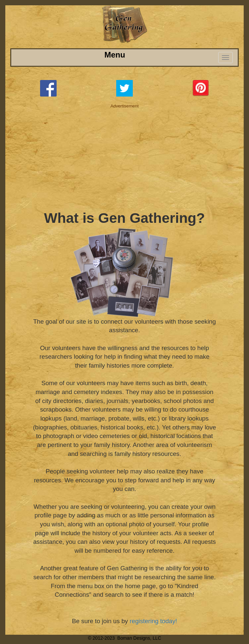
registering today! (153, 621)
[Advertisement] (125, 155)
